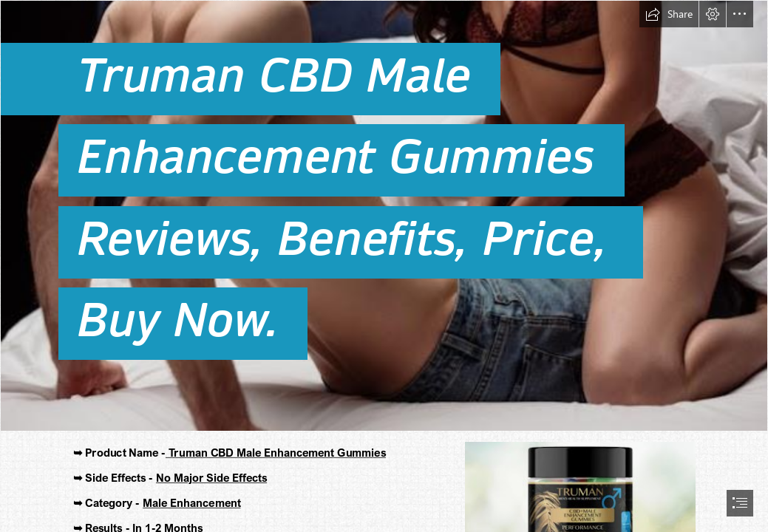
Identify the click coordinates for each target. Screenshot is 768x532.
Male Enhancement (191, 502)
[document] (384, 266)
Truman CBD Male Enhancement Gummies (276, 452)
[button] (669, 14)
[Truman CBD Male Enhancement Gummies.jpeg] (384, 216)
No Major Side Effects (211, 477)
